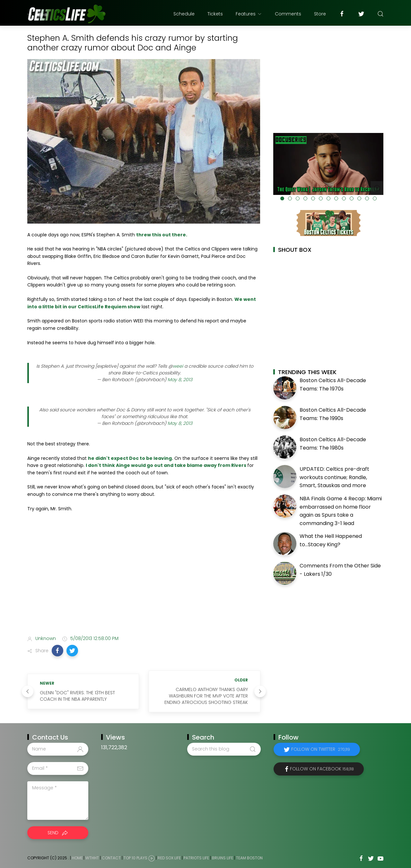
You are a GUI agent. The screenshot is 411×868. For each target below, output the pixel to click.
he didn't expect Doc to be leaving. (131, 458)
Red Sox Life (169, 858)
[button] (57, 651)
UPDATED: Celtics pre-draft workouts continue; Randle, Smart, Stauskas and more (334, 477)
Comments (288, 14)
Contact (111, 858)
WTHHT (92, 858)
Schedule (184, 14)
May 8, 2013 (180, 380)
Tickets (215, 14)
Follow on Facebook (322, 769)
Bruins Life (223, 858)
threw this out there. (162, 235)
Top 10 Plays (136, 858)
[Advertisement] (144, 580)
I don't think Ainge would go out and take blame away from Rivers (166, 465)
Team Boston (249, 858)
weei (178, 366)
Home (77, 858)
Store (320, 14)
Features (249, 14)
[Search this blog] (224, 749)
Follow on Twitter (321, 749)
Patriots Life (196, 858)
